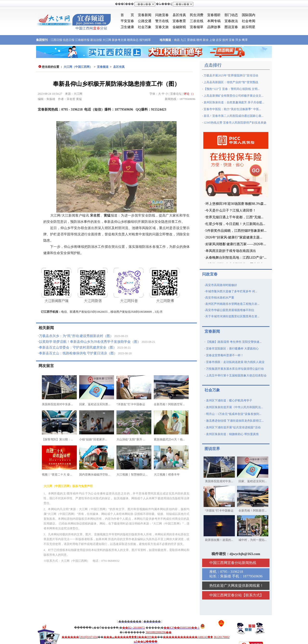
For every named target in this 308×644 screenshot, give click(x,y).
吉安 (219, 40)
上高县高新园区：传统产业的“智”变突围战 (231, 82)
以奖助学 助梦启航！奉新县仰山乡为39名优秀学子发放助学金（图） (90, 342)
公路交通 (145, 21)
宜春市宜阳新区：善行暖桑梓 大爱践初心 (232, 349)
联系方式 (253, 595)
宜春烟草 (197, 27)
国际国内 (249, 15)
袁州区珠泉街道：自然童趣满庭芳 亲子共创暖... (234, 102)
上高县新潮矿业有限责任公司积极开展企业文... (234, 96)
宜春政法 (231, 21)
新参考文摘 (119, 40)
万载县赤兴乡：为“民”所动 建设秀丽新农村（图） (76, 336)
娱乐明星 (249, 27)
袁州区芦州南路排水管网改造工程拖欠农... (232, 304)
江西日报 (56, 40)
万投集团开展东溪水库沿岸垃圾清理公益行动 (235, 369)
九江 (183, 40)
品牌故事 (214, 27)
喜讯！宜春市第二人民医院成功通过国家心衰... (234, 116)
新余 (206, 40)
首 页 (127, 15)
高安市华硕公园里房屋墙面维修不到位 (230, 310)
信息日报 (69, 40)
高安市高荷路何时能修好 (221, 285)
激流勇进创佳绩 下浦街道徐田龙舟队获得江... (235, 421)
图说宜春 (231, 27)
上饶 (212, 40)
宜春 (232, 40)
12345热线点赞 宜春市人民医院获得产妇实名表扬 (235, 123)
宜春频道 (103, 67)
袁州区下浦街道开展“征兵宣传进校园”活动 (233, 427)
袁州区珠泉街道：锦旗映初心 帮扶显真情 (232, 434)
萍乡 (238, 40)
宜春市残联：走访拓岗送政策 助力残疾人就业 (235, 362)
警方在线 (162, 21)
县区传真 (179, 15)
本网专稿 (214, 21)
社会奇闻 (249, 21)
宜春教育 (179, 21)
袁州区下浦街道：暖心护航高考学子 (229, 400)
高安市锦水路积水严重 (220, 298)
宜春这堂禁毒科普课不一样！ (225, 355)
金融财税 (179, 27)
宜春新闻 (145, 15)
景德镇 (191, 40)
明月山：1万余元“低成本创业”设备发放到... (234, 414)
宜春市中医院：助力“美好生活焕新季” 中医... (232, 109)
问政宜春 (162, 15)
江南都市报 (82, 40)
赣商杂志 (133, 40)
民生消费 (197, 15)
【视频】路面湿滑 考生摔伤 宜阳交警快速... (234, 342)
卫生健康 (127, 27)
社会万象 (145, 27)
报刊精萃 (145, 40)
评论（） (189, 94)
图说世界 (212, 449)
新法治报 (96, 40)
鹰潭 (245, 40)
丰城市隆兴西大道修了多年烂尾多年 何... (231, 291)
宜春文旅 (162, 27)
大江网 (107, 40)
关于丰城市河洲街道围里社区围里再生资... (232, 316)
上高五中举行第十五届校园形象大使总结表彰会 (236, 375)
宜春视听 (214, 15)
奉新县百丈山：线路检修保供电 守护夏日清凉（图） (78, 353)
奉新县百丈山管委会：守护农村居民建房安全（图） (78, 347)
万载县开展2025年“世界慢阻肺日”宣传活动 (231, 75)
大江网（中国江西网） (78, 67)
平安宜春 (127, 21)
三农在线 (197, 21)
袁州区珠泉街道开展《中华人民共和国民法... (234, 407)
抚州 (225, 40)
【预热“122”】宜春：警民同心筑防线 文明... (232, 89)
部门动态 (231, 15)
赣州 (199, 40)
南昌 (177, 40)
